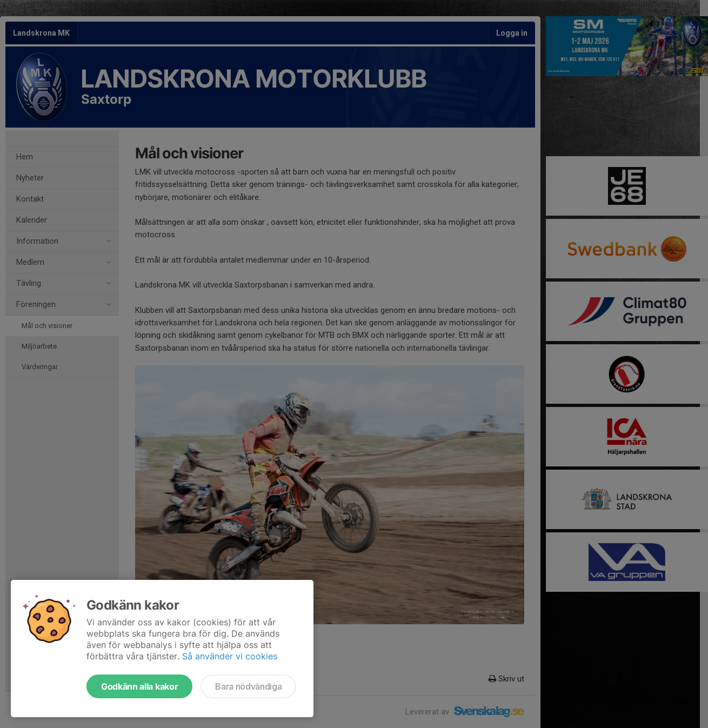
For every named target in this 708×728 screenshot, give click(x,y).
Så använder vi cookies (230, 656)
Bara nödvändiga (248, 686)
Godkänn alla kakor (139, 686)
